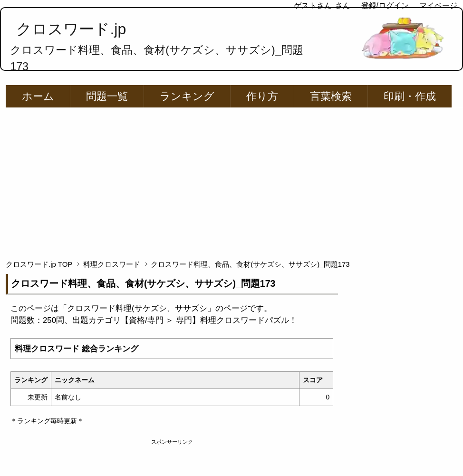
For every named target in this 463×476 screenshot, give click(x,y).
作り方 (262, 96)
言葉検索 (331, 96)
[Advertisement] (232, 179)
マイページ (438, 5)
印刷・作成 (410, 96)
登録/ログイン (385, 5)
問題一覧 (107, 96)
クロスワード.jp (71, 29)
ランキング (187, 96)
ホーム (38, 96)
